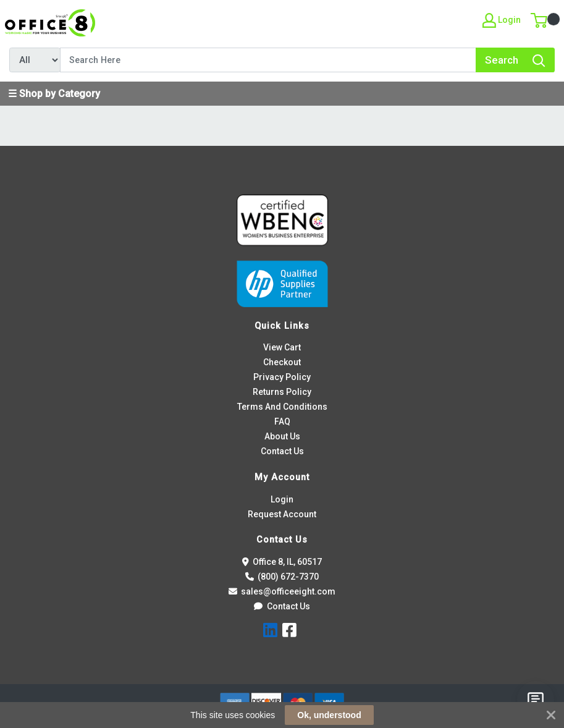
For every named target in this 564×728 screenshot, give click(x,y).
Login (282, 499)
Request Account (282, 514)
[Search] (268, 60)
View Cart (282, 347)
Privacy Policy (282, 377)
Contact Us (282, 451)
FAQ (282, 421)
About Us (282, 436)
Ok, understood (329, 715)
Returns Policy (282, 392)
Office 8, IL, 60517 (282, 562)
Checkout (282, 362)
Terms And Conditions (282, 407)
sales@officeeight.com (282, 591)
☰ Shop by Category (54, 94)
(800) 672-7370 (282, 577)
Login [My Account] (502, 20)
